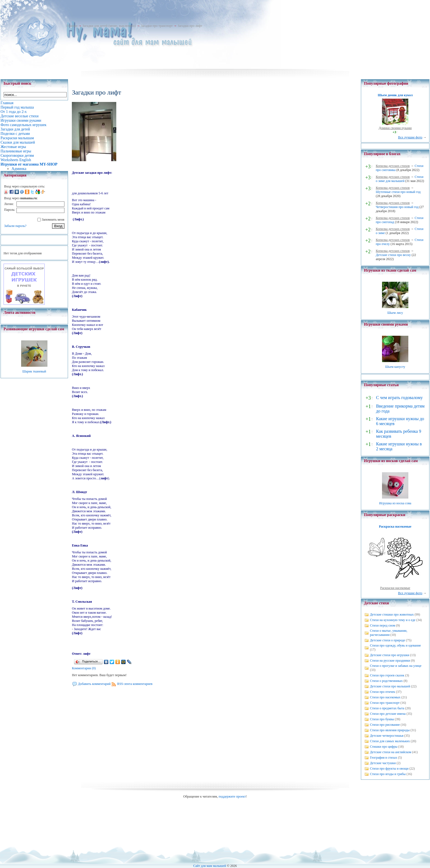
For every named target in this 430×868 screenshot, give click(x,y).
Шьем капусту (395, 367)
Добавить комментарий (94, 684)
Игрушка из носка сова (395, 503)
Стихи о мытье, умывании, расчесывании (389, 633)
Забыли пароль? (15, 226)
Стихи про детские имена (388, 714)
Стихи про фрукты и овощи (389, 769)
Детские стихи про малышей (390, 686)
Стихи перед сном (383, 625)
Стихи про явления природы (390, 730)
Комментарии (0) (84, 668)
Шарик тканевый (34, 371)
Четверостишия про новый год (397, 207)
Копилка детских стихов (393, 166)
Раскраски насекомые (395, 588)
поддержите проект (232, 796)
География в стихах (384, 758)
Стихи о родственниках (386, 681)
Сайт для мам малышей (210, 866)
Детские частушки (383, 763)
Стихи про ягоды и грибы (388, 774)
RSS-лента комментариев (135, 684)
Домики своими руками (395, 128)
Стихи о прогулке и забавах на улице (396, 666)
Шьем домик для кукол (395, 95)
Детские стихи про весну (393, 255)
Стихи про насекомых (385, 697)
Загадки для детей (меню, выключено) (109, 26)
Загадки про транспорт (157, 26)
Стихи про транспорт (385, 703)
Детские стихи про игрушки (390, 655)
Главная (72, 26)
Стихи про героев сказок (387, 675)
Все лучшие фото (410, 137)
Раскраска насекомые (395, 527)
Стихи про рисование (385, 725)
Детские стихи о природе (387, 640)
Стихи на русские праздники (390, 661)
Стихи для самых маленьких (390, 741)
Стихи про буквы (382, 719)
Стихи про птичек (383, 692)
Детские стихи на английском (391, 752)
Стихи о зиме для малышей (400, 179)
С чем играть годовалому (399, 398)
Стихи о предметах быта (387, 708)
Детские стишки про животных (392, 614)
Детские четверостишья (387, 736)
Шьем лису (395, 313)
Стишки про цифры (384, 747)
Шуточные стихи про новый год (398, 192)
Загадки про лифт (190, 26)
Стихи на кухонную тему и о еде (393, 620)
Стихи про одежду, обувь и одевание (395, 645)
